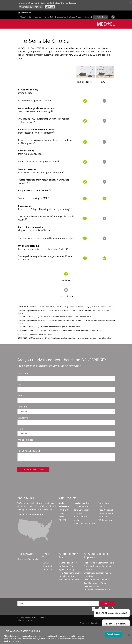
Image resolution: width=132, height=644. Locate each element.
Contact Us (47, 569)
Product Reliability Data (84, 523)
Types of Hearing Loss (69, 569)
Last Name (23, 418)
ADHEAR (63, 520)
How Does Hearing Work (70, 573)
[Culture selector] (31, 7)
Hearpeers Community (28, 559)
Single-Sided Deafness (69, 580)
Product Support (105, 510)
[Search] (113, 17)
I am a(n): (22, 407)
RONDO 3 (63, 510)
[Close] (129, 635)
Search (107, 603)
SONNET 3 (64, 513)
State (20, 429)
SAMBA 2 (63, 517)
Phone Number (25, 440)
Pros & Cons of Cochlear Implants (99, 563)
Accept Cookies (114, 634)
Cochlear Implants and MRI (96, 580)
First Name (23, 374)
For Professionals (100, 17)
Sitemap (84, 623)
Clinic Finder (50, 17)
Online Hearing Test (68, 563)
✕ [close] (130, 2)
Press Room (38, 17)
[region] (66, 635)
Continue (50, 7)
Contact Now (62, 17)
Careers (88, 17)
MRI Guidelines (105, 520)
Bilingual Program (76, 17)
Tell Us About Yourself (29, 451)
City (19, 385)
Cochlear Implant (81, 506)
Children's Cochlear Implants (97, 590)
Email (20, 396)
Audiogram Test (66, 566)
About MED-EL (26, 17)
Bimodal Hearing (67, 576)
